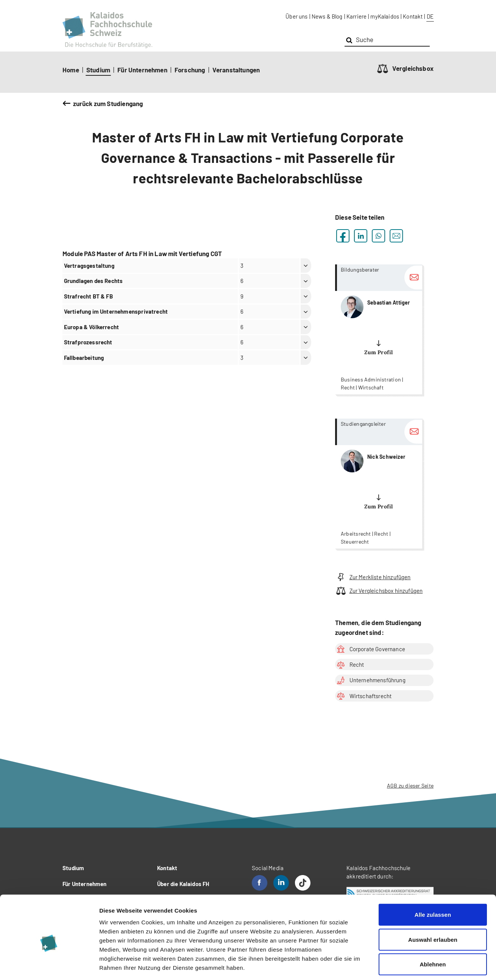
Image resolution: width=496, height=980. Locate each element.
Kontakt (413, 16)
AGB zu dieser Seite (410, 785)
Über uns (296, 16)
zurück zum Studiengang (108, 103)
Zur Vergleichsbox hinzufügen (379, 591)
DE (430, 16)
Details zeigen (403, 965)
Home (71, 70)
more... (379, 329)
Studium (98, 70)
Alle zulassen (433, 881)
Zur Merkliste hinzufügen (373, 577)
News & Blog (327, 16)
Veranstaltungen (236, 70)
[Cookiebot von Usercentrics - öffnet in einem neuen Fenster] (49, 965)
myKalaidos (385, 16)
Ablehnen (433, 930)
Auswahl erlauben (433, 906)
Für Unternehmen (142, 70)
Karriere (356, 16)
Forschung (190, 70)
